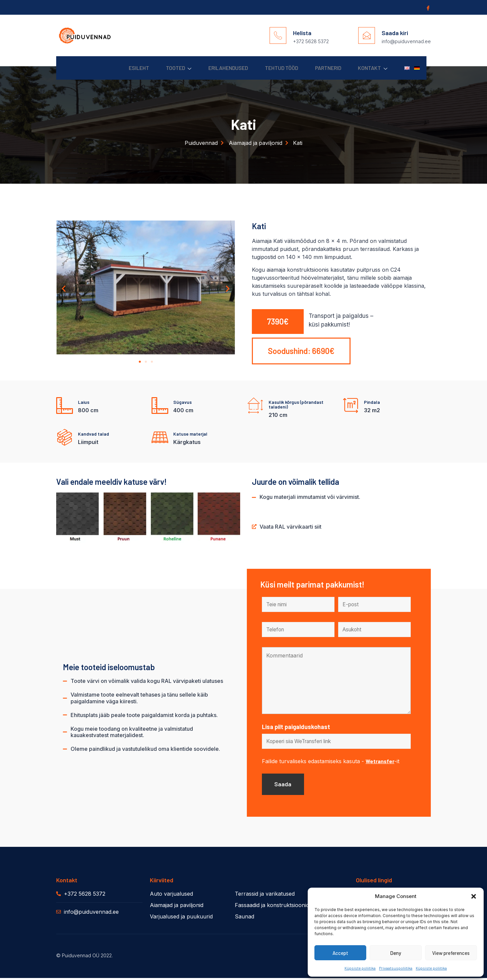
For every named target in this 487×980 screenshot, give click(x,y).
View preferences (451, 953)
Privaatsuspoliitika (396, 968)
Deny (396, 953)
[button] (474, 896)
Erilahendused (213, 68)
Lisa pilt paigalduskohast (296, 727)
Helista (302, 33)
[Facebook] (427, 8)
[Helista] (278, 35)
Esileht (118, 68)
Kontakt (367, 68)
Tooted (161, 68)
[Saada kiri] (367, 35)
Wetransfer (380, 762)
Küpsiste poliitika (360, 968)
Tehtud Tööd (270, 68)
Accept (340, 953)
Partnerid (319, 68)
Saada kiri (395, 33)
